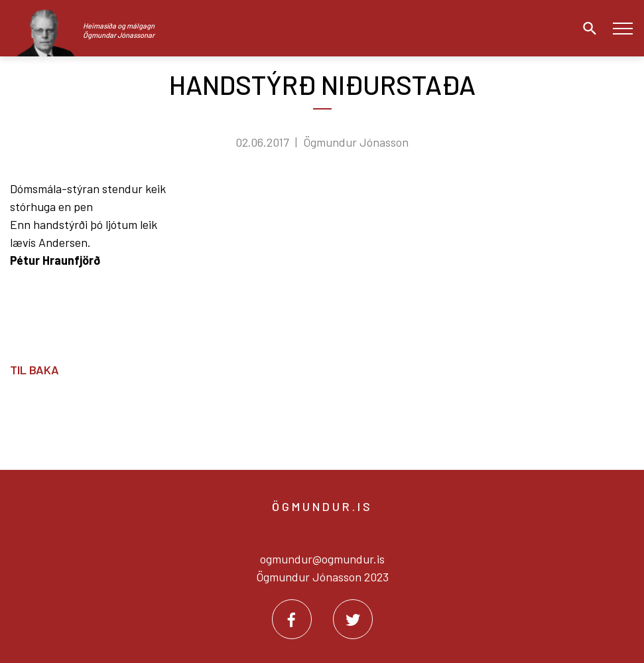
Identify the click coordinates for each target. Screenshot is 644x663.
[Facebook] (292, 619)
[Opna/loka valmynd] (622, 28)
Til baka (34, 370)
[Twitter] (353, 619)
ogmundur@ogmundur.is (322, 559)
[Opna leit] (586, 29)
